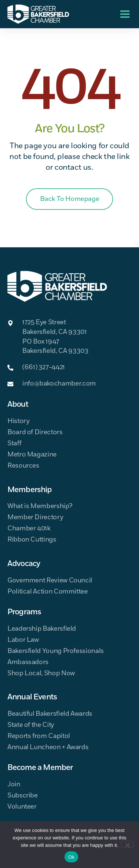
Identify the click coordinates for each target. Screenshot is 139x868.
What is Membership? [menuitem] (40, 506)
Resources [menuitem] (23, 466)
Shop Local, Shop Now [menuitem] (41, 674)
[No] (127, 844)
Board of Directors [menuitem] (35, 433)
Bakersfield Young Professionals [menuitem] (56, 651)
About (18, 404)
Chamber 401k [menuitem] (29, 529)
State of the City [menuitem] (31, 725)
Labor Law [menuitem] (23, 640)
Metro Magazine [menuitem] (32, 455)
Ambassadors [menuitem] (28, 662)
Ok (71, 857)
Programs (24, 612)
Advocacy (24, 564)
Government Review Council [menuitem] (50, 581)
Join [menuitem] (14, 785)
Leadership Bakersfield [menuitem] (42, 629)
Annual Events (32, 697)
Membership (30, 490)
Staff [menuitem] (14, 444)
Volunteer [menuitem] (22, 807)
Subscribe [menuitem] (23, 796)
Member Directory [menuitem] (35, 518)
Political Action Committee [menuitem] (48, 592)
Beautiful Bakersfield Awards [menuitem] (50, 714)
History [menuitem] (18, 421)
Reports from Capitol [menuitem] (39, 736)
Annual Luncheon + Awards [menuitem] (48, 747)
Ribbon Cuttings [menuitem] (32, 540)
